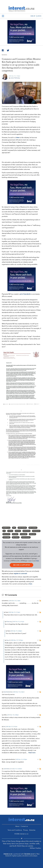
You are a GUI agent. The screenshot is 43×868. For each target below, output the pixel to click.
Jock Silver (6, 769)
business (15, 534)
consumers (6, 537)
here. (31, 584)
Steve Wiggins (26, 537)
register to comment (20, 573)
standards (24, 534)
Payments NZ (6, 528)
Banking (18, 531)
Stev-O (8, 640)
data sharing (33, 528)
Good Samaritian (8, 692)
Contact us (24, 826)
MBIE (14, 528)
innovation (26, 531)
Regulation (6, 534)
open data (33, 534)
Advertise (32, 830)
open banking (22, 528)
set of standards (25, 294)
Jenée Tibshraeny (15, 78)
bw (4, 727)
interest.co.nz (8, 854)
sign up (33, 16)
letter (18, 138)
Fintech (10, 531)
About (17, 826)
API (4, 531)
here (37, 561)
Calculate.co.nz (29, 854)
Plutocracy (9, 622)
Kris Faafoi (16, 537)
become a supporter (21, 565)
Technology (36, 531)
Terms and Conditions (15, 830)
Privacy (26, 830)
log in (39, 16)
